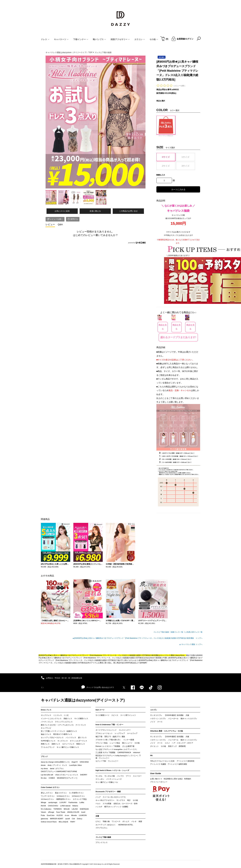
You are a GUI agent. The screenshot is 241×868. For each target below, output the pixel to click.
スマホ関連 (107, 804)
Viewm (43, 812)
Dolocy (80, 819)
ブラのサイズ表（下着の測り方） (108, 740)
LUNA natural (65, 806)
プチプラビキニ (102, 828)
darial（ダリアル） (57, 768)
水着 (97, 816)
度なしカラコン (47, 793)
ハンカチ (99, 807)
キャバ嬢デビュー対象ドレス (68, 747)
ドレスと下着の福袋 (103, 837)
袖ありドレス (46, 734)
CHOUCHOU (53, 806)
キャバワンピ (46, 728)
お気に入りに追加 (62, 211)
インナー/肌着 (129, 740)
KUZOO (60, 815)
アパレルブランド (48, 747)
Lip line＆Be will (47, 775)
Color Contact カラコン (50, 787)
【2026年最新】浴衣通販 (174, 715)
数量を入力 (161, 175)
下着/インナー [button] (81, 39)
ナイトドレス (81, 725)
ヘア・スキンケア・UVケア (182, 743)
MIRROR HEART (57, 819)
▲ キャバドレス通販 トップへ (191, 644)
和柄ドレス (45, 744)
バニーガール (173, 718)
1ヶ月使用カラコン (76, 793)
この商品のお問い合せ (128, 211)
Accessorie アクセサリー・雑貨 (108, 792)
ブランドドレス (102, 842)
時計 (129, 800)
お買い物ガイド (156, 779)
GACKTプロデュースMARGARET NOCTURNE (59, 771)
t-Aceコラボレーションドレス (67, 775)
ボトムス (126, 821)
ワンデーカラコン (48, 796)
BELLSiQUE (63, 822)
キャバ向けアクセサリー (105, 800)
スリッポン (100, 779)
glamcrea (44, 819)
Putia (43, 815)
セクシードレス (68, 744)
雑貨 (140, 821)
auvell (68, 819)
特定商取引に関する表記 (173, 779)
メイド (153, 722)
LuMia (82, 802)
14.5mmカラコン (78, 796)
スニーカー (137, 776)
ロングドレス (46, 715)
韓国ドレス (81, 744)
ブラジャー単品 (102, 743)
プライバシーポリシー (159, 782)
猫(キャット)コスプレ (189, 718)
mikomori (137, 752)
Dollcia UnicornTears (49, 822)
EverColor (51, 815)
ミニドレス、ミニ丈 (61, 715)
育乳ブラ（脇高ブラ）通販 (115, 737)
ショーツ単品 (115, 743)
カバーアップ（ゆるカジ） (106, 825)
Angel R (75, 762)
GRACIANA (84, 762)
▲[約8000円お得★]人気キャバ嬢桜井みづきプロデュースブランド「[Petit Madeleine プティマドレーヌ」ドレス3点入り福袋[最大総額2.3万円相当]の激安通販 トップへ (137, 638)
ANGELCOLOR (73, 812)
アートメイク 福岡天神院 (177, 764)
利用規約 (188, 779)
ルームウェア (132, 733)
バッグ (98, 797)
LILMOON (83, 815)
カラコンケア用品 (80, 799)
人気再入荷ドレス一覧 (194, 632)
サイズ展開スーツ (102, 715)
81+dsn (44, 778)
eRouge (51, 812)
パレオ (134, 821)
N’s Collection (46, 809)
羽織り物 (106, 821)
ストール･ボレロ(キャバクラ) (114, 797)
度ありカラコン (61, 793)
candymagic (53, 802)
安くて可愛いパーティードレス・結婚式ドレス (59, 731)
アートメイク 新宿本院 (186, 761)
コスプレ (154, 710)
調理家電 (182, 746)
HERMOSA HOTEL (126, 825)
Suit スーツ (100, 710)
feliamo (75, 806)
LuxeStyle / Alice (75, 765)
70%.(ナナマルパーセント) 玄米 (162, 761)
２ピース (115, 715)
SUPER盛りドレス (48, 741)
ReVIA (43, 806)
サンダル (99, 776)
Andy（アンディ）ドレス (57, 765)
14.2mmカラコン (47, 799)
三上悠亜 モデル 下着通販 (105, 752)
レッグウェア (120, 733)
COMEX (52, 778)
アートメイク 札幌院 (158, 764)
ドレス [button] (45, 39)
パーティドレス (47, 722)
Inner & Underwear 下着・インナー (109, 725)
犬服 (187, 715)
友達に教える (95, 211)
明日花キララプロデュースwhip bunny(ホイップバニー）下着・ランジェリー (118, 757)
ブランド (44, 756)
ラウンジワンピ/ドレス (64, 722)
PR (151, 756)
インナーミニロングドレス (51, 718)
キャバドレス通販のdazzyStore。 (173, 655)
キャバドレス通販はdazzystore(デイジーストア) (83, 700)
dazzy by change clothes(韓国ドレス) (55, 762)
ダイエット (154, 746)
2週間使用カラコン (63, 799)
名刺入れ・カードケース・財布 (125, 804)
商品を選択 (161, 101)
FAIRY (73, 822)
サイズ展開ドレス (81, 718)
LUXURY (63, 802)
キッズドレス (63, 741)
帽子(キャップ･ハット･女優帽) (116, 807)
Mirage (44, 802)
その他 (137, 743)
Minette (74, 815)
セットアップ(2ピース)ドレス (52, 737)
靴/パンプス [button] (99, 39)
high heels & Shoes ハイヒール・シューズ (112, 770)
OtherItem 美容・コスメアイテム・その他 (166, 731)
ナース (160, 722)
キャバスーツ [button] (61, 39)
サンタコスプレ (156, 715)
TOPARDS (57, 809)
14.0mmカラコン (63, 796)
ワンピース (116, 821)
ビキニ (98, 821)
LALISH (75, 809)
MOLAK (67, 809)
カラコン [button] (140, 39)
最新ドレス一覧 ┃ (178, 632)
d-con (67, 815)
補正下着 (99, 737)
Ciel (73, 819)
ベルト (98, 804)
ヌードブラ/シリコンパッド (106, 730)
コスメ (167, 743)
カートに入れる (178, 189)
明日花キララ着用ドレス (63, 734)
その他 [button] (154, 39)
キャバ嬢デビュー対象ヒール (107, 782)
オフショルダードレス (79, 741)
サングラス (121, 800)
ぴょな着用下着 (128, 746)
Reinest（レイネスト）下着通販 (108, 746)
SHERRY (84, 775)
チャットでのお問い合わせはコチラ (98, 687)
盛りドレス (82, 737)
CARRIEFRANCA (124, 752)
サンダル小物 (110, 776)
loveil (83, 812)
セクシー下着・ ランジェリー (107, 761)
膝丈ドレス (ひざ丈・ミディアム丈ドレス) (57, 725)
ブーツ (128, 776)
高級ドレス (68, 718)
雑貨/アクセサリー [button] (120, 39)
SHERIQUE (84, 809)
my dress (44, 768)
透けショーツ (127, 743)
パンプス (120, 776)
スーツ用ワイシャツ (128, 715)
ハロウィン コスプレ (158, 718)
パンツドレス (71, 737)
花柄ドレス (56, 744)
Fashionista (73, 802)
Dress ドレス (46, 710)
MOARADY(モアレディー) (67, 778)
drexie (43, 765)
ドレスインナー (125, 730)
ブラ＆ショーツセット (104, 733)
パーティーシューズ (114, 779)
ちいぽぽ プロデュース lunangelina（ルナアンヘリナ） (117, 749)
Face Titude (61, 812)
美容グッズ (172, 746)
